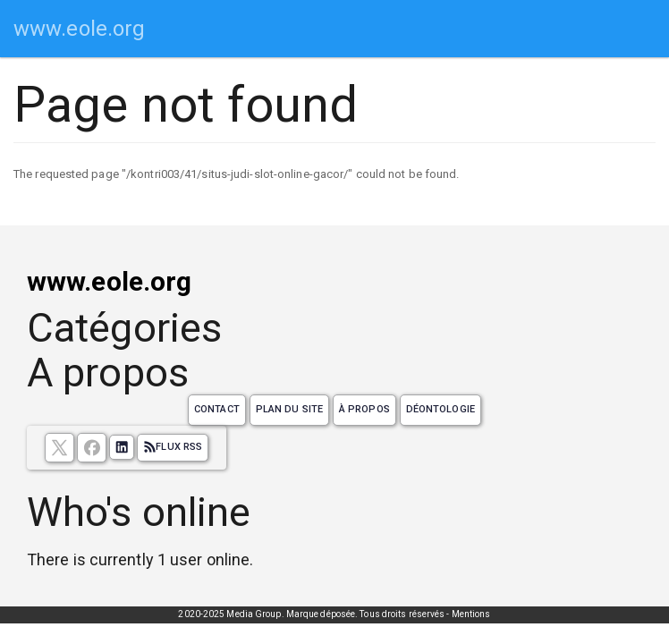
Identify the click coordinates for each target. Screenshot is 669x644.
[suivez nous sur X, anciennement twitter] (59, 448)
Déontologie (440, 409)
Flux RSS (173, 447)
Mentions (471, 614)
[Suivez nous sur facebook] (92, 448)
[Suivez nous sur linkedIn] (122, 447)
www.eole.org (79, 29)
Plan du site (289, 409)
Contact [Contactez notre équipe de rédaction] (217, 409)
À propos (364, 409)
